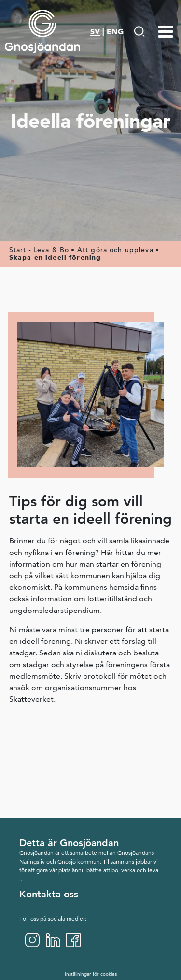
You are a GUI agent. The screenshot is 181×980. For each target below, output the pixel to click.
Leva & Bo (51, 250)
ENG (115, 31)
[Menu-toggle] (166, 31)
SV (95, 31)
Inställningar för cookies (91, 974)
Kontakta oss (49, 894)
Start (18, 250)
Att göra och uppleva (115, 250)
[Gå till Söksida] (139, 31)
